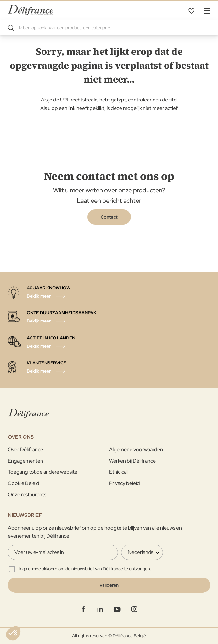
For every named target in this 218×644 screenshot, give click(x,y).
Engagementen (25, 461)
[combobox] (109, 28)
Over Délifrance (25, 450)
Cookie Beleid (24, 483)
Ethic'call (119, 472)
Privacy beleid (125, 483)
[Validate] (109, 585)
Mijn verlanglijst (191, 10)
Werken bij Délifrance (132, 461)
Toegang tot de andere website (43, 472)
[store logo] (31, 10)
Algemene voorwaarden (136, 450)
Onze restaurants (27, 495)
